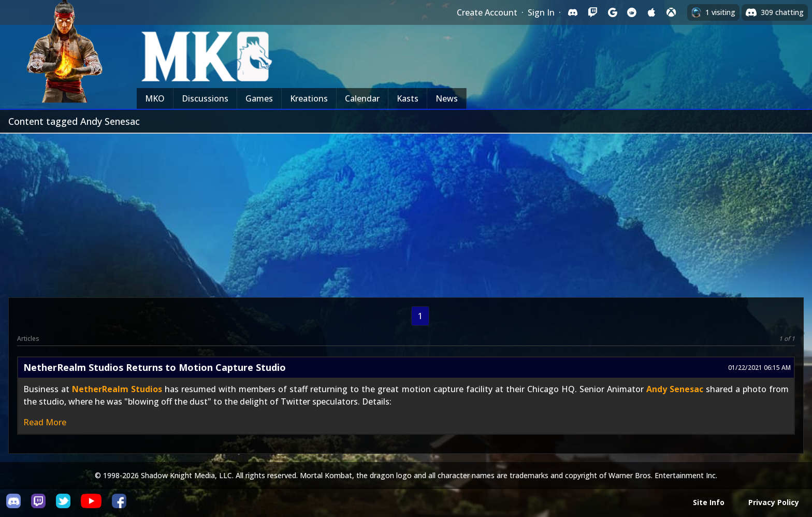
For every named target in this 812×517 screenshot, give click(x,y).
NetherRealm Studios (117, 389)
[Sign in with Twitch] (592, 12)
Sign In (541, 12)
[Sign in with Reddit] (632, 12)
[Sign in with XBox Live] (671, 12)
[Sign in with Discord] (573, 12)
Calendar (362, 98)
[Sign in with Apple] (651, 12)
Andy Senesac (675, 389)
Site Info (709, 502)
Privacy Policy (774, 502)
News (447, 98)
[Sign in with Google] (612, 12)
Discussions (205, 98)
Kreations (309, 98)
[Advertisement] (406, 211)
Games (259, 98)
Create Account (487, 12)
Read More (45, 422)
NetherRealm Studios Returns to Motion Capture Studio (155, 367)
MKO (155, 98)
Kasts (408, 98)
